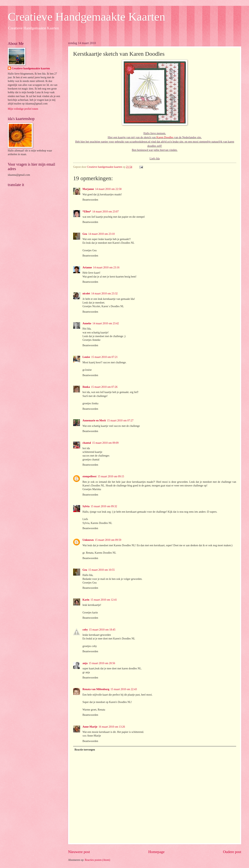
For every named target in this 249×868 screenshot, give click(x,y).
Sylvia (86, 506)
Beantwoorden (90, 200)
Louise (86, 357)
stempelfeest (89, 476)
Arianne (87, 267)
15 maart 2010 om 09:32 (104, 506)
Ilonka (86, 387)
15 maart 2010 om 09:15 (111, 476)
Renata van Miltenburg (96, 689)
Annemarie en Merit (94, 421)
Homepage (156, 852)
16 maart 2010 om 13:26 (112, 727)
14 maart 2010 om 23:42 (106, 323)
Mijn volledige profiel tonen (23, 109)
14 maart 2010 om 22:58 (108, 189)
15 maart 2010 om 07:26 (104, 387)
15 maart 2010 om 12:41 (104, 600)
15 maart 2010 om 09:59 (108, 540)
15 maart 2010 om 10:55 (102, 570)
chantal (87, 443)
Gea (85, 234)
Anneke (87, 323)
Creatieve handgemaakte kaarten (31, 68)
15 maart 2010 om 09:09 (105, 443)
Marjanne (88, 189)
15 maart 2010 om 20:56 (102, 663)
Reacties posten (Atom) (97, 860)
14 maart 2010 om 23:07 (105, 212)
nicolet (86, 294)
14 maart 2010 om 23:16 (106, 267)
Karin (86, 600)
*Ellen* (87, 212)
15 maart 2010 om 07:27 (120, 421)
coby (85, 630)
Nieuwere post (79, 852)
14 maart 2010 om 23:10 (102, 234)
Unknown (88, 540)
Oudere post (232, 852)
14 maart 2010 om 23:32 (104, 294)
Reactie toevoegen (85, 750)
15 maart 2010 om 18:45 (102, 630)
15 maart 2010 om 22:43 (124, 689)
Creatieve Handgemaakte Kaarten (87, 17)
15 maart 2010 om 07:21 (104, 357)
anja (85, 663)
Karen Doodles (165, 137)
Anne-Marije (90, 727)
